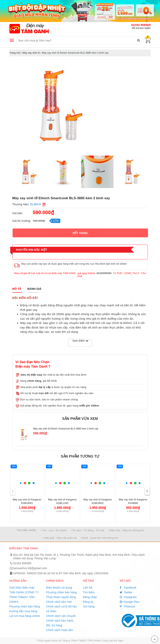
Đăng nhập (90, 597)
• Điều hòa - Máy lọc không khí (126, 530)
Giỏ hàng (89, 606)
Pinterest (128, 606)
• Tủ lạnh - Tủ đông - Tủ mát (87, 530)
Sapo (120, 641)
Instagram (128, 597)
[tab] (17, 289)
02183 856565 (141, 25)
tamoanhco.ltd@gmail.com (30, 568)
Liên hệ (88, 588)
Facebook (128, 588)
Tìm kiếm (89, 592)
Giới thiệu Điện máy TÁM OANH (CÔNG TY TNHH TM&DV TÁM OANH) (24, 595)
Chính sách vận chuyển (61, 616)
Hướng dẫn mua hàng (23, 611)
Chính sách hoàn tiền (60, 630)
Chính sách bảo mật (59, 602)
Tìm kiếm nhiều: (27, 530)
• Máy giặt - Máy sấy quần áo (60, 538)
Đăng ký (88, 602)
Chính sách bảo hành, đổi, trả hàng (60, 623)
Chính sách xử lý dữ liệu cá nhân (62, 609)
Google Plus (130, 602)
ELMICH (36, 204)
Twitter (126, 592)
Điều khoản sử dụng (59, 588)
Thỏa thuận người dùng (61, 597)
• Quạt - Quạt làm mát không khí (99, 538)
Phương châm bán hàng (25, 606)
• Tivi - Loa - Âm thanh (54, 530)
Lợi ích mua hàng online (25, 616)
